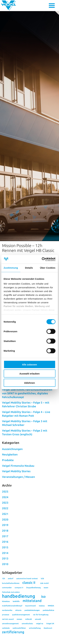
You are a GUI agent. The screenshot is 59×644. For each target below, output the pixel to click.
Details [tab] (29, 268)
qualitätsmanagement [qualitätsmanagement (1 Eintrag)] (21, 639)
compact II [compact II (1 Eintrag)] (19, 612)
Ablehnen (29, 383)
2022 (5, 533)
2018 (5, 555)
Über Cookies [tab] (48, 268)
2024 (5, 522)
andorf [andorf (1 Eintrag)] (11, 603)
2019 (5, 549)
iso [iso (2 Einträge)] (43, 621)
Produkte (8, 484)
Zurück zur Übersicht (14, 395)
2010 (5, 588)
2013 (5, 583)
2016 (5, 566)
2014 (5, 577)
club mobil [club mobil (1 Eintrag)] (44, 608)
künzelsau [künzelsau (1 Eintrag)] (6, 626)
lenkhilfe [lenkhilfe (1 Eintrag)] (16, 626)
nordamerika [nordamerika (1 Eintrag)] (7, 635)
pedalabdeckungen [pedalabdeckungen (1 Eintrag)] (32, 635)
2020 (5, 544)
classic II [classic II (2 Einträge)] (29, 607)
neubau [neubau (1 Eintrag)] (42, 630)
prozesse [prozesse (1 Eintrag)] (6, 639)
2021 (5, 538)
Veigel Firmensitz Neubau (18, 490)
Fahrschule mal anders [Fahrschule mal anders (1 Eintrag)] (11, 616)
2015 (5, 572)
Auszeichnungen (12, 473)
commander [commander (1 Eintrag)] (7, 612)
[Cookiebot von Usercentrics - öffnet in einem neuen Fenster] (42, 259)
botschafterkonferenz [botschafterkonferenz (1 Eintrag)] (11, 608)
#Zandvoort (37, 389)
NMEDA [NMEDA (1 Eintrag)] (51, 630)
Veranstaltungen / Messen (18, 501)
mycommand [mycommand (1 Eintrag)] (30, 630)
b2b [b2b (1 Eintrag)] (42, 603)
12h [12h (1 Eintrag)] (3, 603)
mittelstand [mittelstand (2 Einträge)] (32, 625)
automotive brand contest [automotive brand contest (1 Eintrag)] (27, 603)
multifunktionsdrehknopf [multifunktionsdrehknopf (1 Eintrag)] (12, 630)
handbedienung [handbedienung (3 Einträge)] (19, 621)
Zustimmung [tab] (11, 268)
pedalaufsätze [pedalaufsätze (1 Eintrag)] (48, 635)
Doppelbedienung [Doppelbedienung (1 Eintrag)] (33, 612)
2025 (5, 516)
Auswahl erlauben (29, 374)
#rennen (24, 389)
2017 (5, 561)
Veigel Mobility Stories (16, 496)
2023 (5, 527)
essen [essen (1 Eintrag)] (46, 612)
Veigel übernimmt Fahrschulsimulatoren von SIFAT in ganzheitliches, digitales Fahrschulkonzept (27, 418)
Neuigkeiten (10, 479)
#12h (16, 389)
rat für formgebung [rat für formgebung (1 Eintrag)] (41, 639)
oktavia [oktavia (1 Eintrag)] (18, 635)
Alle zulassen (29, 364)
